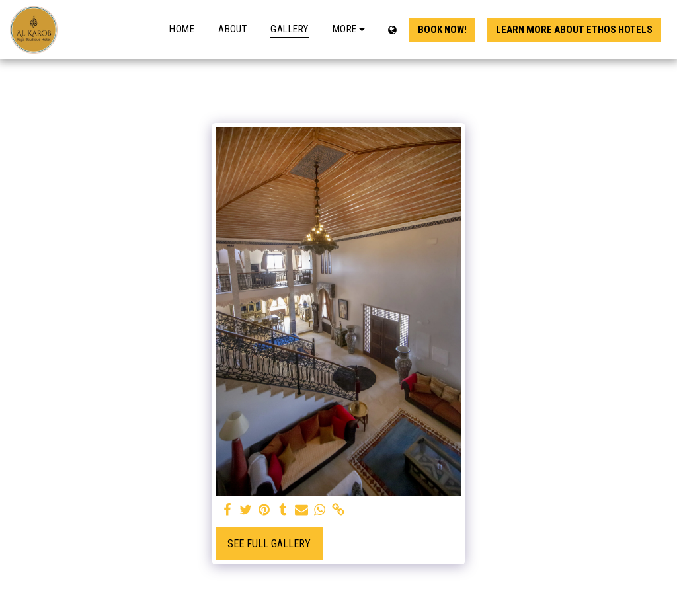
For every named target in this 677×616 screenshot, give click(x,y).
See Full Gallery (269, 544)
